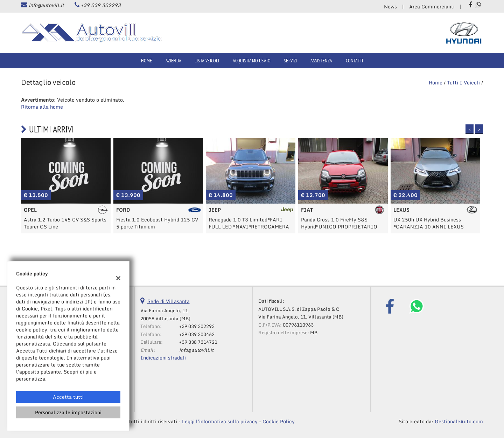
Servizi (290, 61)
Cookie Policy (279, 421)
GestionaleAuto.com (459, 421)
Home (147, 61)
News (390, 6)
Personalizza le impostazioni (68, 412)
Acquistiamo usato (252, 61)
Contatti (355, 61)
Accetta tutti (68, 397)
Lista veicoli (207, 61)
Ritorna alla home (42, 107)
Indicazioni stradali (163, 358)
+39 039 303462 (197, 334)
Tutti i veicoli (463, 83)
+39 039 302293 (101, 5)
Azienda (173, 61)
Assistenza (321, 61)
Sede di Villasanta (169, 301)
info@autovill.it (46, 5)
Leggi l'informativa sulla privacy (220, 421)
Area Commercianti (432, 6)
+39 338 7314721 (198, 342)
